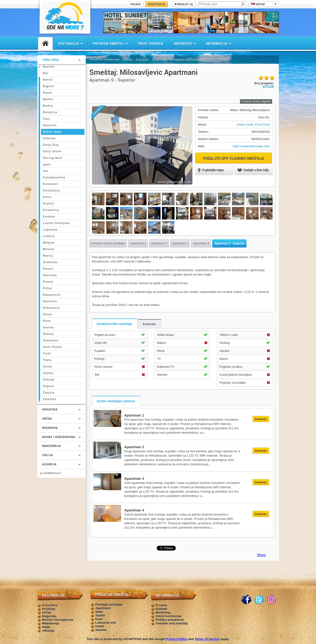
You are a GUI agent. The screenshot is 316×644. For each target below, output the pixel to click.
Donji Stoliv (52, 151)
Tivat (47, 354)
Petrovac (50, 275)
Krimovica (51, 210)
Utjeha (48, 373)
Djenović (50, 125)
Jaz (46, 171)
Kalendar (150, 324)
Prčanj (48, 282)
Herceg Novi (53, 158)
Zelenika (50, 399)
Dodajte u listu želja (253, 170)
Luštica (49, 236)
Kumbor (49, 217)
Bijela (48, 93)
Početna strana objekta (256, 101)
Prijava (136, 4)
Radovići (50, 301)
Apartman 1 (138, 243)
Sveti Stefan (53, 347)
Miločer (49, 249)
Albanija (48, 631)
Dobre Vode (52, 132)
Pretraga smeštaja (109, 605)
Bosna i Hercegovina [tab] (62, 437)
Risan (48, 314)
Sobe (99, 612)
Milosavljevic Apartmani (184, 59)
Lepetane (50, 230)
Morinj (48, 256)
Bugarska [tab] (62, 428)
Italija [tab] (62, 455)
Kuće (99, 619)
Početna (127, 59)
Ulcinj (48, 367)
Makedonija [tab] (62, 446)
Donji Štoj (51, 145)
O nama (162, 605)
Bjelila (48, 99)
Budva (48, 106)
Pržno (48, 288)
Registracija (157, 4)
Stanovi (101, 630)
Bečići (48, 80)
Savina (48, 327)
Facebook (246, 600)
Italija (46, 627)
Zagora (49, 386)
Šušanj (48, 334)
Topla (47, 360)
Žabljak (49, 380)
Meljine (49, 243)
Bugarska (49, 616)
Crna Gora (142, 59)
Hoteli (100, 626)
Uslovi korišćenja (169, 616)
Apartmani (103, 608)
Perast (48, 269)
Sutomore (51, 340)
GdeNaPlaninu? (52, 473)
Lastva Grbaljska (56, 223)
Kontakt (162, 609)
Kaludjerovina (54, 177)
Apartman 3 (180, 243)
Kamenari (51, 184)
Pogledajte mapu (211, 170)
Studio (100, 615)
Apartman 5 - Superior (229, 243)
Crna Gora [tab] (62, 60)
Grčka (47, 612)
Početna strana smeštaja (108, 243)
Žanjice (49, 393)
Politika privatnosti (170, 620)
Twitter (259, 600)
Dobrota (49, 138)
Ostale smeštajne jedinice (116, 401)
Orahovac (51, 262)
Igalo (47, 164)
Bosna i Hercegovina (58, 620)
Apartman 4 (201, 243)
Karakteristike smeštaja (115, 324)
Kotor (47, 197)
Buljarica (50, 112)
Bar (46, 73)
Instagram (272, 600)
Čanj (47, 119)
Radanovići (52, 295)
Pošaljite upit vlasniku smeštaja (234, 158)
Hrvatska (49, 609)
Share (261, 555)
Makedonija (51, 623)
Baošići (49, 67)
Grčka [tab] (62, 418)
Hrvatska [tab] (62, 409)
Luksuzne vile (106, 623)
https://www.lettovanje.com (251, 146)
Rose (47, 321)
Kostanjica (52, 191)
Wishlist (184, 4)
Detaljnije (261, 419)
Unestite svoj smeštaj (172, 623)
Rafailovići (52, 308)
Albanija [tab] (62, 464)
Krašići (49, 204)
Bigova (49, 86)
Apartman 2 (159, 243)
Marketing (163, 612)
